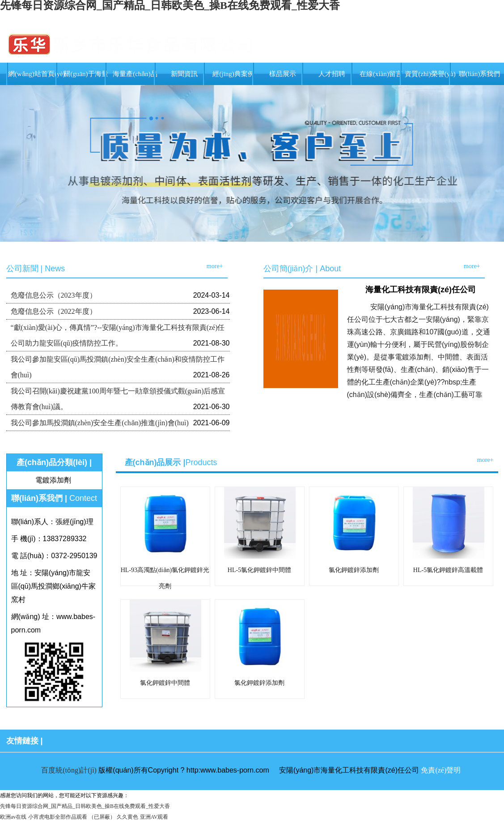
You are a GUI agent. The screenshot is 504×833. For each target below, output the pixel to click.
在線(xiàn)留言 (381, 74)
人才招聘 (332, 74)
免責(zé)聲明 (441, 770)
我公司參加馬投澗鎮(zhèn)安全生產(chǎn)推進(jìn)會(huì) (100, 423)
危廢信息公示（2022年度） (54, 311)
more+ (215, 266)
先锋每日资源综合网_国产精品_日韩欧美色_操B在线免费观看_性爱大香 (85, 806)
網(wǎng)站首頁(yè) (37, 74)
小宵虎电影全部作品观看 (58, 817)
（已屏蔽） (102, 817)
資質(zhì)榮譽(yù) (430, 74)
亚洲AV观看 (154, 817)
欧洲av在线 (13, 817)
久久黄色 (127, 817)
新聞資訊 (184, 74)
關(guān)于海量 (86, 74)
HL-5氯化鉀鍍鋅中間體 (259, 570)
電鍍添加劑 (53, 480)
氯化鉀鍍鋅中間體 (165, 683)
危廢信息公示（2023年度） (54, 295)
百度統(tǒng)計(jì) (69, 770)
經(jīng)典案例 (233, 74)
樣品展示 (283, 74)
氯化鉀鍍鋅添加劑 (354, 570)
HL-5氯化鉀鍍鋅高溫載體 (448, 570)
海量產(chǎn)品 (135, 74)
